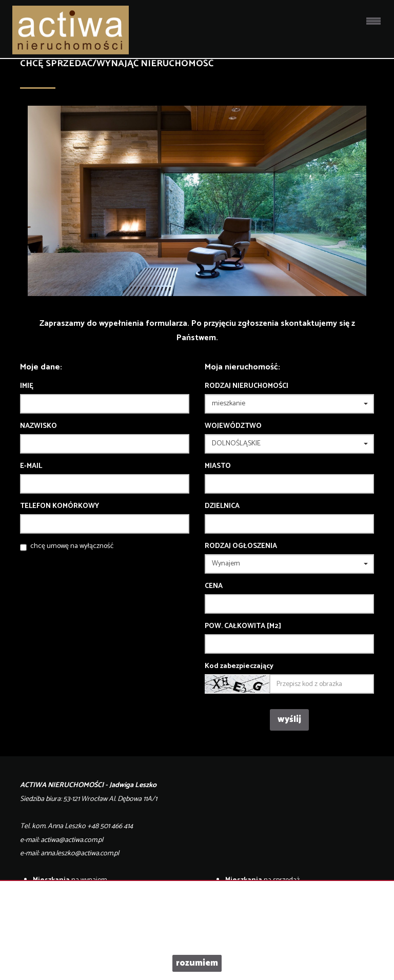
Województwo (233, 426)
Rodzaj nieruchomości (247, 386)
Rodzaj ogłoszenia (241, 546)
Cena (214, 586)
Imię (27, 386)
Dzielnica (222, 506)
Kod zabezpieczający (239, 667)
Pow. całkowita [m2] (243, 626)
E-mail (31, 466)
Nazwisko (38, 426)
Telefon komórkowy (60, 506)
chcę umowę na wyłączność (72, 546)
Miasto (218, 466)
